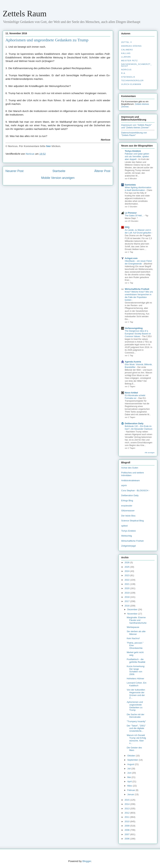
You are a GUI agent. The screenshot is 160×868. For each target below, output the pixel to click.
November (133, 614)
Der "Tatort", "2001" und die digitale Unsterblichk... (136, 728)
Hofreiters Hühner (135, 679)
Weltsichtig (127, 536)
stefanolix (128, 77)
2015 (127, 800)
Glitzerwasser (128, 511)
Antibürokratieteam (130, 480)
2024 (127, 571)
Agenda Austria (133, 362)
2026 (127, 562)
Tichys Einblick (133, 151)
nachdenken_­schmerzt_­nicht (136, 65)
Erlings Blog (127, 501)
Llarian (126, 57)
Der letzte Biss (128, 516)
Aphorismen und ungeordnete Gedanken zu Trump (135, 706)
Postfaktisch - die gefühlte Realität (136, 661)
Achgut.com (131, 258)
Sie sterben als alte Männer (136, 633)
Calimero (127, 50)
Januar (131, 794)
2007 (127, 834)
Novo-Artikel (131, 393)
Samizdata (130, 185)
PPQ (127, 227)
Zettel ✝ (127, 42)
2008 (127, 830)
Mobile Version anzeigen (58, 178)
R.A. (123, 73)
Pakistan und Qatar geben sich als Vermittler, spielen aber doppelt (137, 157)
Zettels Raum (25, 14)
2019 (127, 593)
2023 (127, 575)
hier (49, 146)
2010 (127, 821)
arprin (124, 485)
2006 (127, 839)
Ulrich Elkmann (131, 84)
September (133, 760)
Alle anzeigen (150, 453)
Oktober (132, 756)
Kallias (126, 53)
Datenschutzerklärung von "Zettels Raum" (134, 134)
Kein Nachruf (133, 638)
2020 (127, 588)
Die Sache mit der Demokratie (135, 716)
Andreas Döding (131, 46)
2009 (127, 826)
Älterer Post (102, 171)
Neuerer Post (14, 171)
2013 (127, 809)
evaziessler (127, 506)
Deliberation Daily (134, 423)
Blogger (87, 861)
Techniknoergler (132, 80)
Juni (130, 773)
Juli (129, 769)
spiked (124, 526)
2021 (127, 584)
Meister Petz (129, 61)
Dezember (133, 609)
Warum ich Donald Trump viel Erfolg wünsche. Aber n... (136, 739)
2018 (127, 597)
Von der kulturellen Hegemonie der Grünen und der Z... (136, 694)
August (131, 764)
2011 (127, 817)
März (130, 786)
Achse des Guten (130, 468)
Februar (131, 790)
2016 (127, 606)
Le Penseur (131, 213)
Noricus (126, 70)
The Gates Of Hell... (134, 216)
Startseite (59, 171)
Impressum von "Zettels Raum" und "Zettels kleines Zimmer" (136, 126)
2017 (127, 601)
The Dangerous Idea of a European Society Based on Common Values (138, 334)
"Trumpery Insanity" (136, 721)
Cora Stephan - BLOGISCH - (135, 490)
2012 (127, 813)
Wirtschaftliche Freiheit (137, 289)
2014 (127, 804)
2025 (127, 567)
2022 (127, 580)
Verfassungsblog (134, 328)
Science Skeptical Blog (132, 521)
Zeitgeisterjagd (128, 546)
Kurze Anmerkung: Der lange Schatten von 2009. (136, 670)
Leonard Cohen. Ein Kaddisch (137, 684)
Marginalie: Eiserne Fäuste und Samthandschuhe (137, 620)
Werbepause (133, 627)
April (130, 781)
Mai (129, 777)
